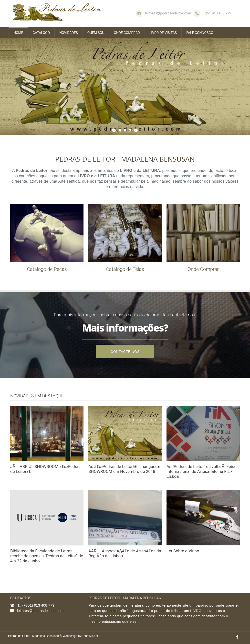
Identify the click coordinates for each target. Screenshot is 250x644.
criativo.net (91, 636)
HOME (18, 33)
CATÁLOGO (41, 33)
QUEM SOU (96, 33)
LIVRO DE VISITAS (163, 33)
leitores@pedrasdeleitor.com (168, 13)
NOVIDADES (69, 33)
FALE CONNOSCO (200, 33)
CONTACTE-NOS (125, 351)
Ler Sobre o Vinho (183, 551)
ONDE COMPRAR (127, 33)
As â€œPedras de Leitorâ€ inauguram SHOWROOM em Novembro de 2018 (124, 469)
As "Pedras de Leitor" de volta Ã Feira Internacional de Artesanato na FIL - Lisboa (201, 472)
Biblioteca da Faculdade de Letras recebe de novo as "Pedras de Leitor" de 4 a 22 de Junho (47, 556)
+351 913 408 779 (217, 13)
